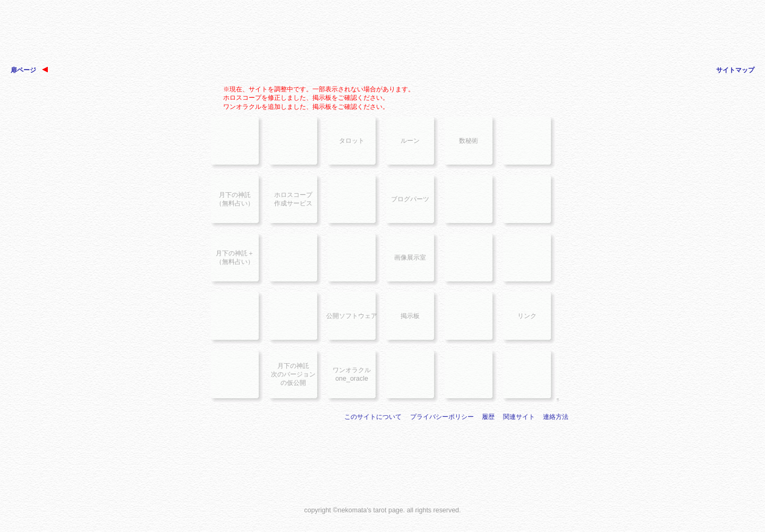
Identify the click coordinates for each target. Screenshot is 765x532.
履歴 (488, 417)
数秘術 (469, 141)
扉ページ (29, 70)
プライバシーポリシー (442, 417)
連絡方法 (556, 417)
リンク (527, 316)
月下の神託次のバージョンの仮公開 (293, 374)
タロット (352, 141)
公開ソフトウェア (352, 316)
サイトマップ (735, 70)
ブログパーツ (410, 199)
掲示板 (410, 316)
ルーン (410, 141)
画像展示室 (410, 258)
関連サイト (519, 417)
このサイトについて (373, 417)
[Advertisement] (382, 37)
